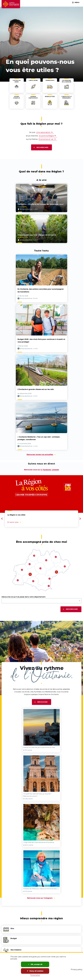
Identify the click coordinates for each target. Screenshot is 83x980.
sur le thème (25, 139)
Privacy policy (77, 969)
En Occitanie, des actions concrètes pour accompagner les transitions (41, 290)
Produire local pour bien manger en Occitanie (37, 235)
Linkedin (55, 470)
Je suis (32, 132)
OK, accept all (35, 964)
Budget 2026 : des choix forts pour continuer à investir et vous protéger (41, 341)
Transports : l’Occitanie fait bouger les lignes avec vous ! (41, 204)
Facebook (47, 470)
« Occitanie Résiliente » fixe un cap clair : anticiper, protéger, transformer (39, 438)
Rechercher (42, 147)
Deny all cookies (35, 971)
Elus (12, 930)
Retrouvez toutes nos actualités (40, 454)
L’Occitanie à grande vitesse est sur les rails (36, 389)
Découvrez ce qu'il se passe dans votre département (24, 597)
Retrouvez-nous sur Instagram (41, 898)
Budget (14, 940)
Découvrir (42, 702)
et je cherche (21, 136)
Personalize (35, 975)
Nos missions (16, 952)
